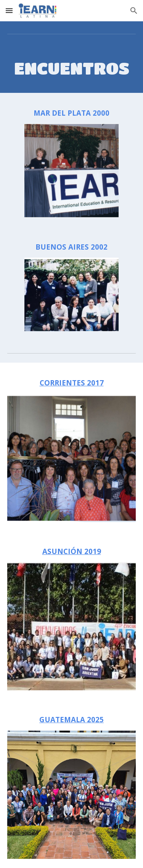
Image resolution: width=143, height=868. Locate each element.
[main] (72, 68)
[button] (9, 10)
